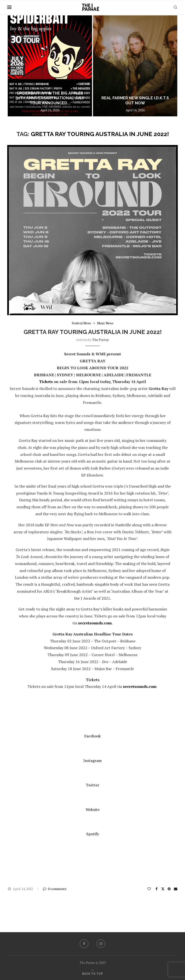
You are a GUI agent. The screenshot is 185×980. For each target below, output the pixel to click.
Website (93, 810)
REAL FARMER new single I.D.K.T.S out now (135, 101)
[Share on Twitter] (163, 889)
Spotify (93, 834)
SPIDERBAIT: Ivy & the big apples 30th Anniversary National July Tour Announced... (50, 98)
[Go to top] (92, 973)
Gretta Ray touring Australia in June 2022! (93, 332)
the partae (101, 340)
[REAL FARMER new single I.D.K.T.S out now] (135, 66)
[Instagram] (101, 944)
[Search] (175, 7)
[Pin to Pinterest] (169, 889)
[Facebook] (84, 944)
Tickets (46, 382)
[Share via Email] (176, 889)
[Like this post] (149, 889)
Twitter (92, 785)
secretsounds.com (95, 623)
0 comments (55, 889)
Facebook (92, 736)
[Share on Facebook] (157, 889)
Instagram (92, 760)
